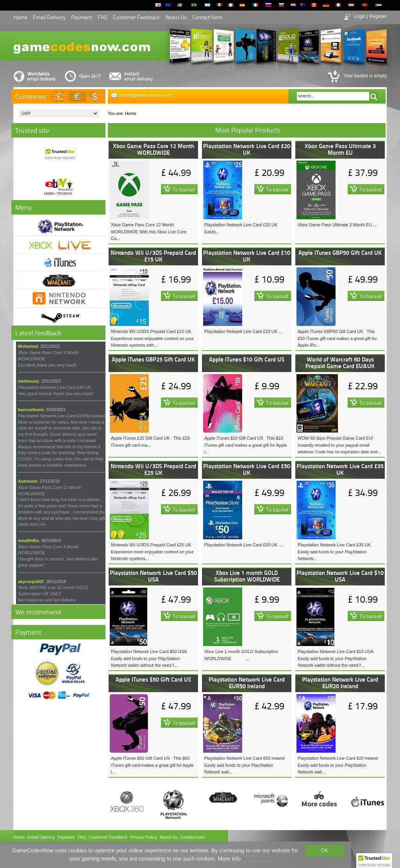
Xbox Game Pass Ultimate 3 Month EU (340, 149)
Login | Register (370, 16)
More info (229, 859)
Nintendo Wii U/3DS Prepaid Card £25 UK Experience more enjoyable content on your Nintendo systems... (152, 552)
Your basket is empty (364, 76)
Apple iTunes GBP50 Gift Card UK (340, 252)
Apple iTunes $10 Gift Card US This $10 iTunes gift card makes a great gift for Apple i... (246, 445)
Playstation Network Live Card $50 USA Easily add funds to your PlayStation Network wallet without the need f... (150, 658)
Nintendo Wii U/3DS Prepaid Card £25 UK (153, 469)
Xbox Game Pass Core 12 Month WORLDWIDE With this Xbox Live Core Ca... (149, 232)
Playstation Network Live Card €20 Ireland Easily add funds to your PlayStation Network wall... (339, 765)
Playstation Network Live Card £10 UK (247, 256)
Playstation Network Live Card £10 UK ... (243, 331)
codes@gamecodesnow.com (146, 95)
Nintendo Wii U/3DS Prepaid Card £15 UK (153, 256)
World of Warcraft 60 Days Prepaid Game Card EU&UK (340, 362)
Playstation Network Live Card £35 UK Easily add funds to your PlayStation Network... (334, 552)
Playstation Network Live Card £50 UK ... (244, 545)
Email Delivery (49, 17)
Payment (82, 17)
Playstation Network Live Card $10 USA (340, 576)
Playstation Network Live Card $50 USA (153, 576)
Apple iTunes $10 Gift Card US (247, 359)
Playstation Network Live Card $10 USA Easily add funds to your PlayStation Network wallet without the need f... (337, 658)
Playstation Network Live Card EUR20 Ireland (340, 683)
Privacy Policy (143, 837)
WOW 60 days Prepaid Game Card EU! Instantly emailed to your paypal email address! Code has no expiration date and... (339, 445)
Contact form (207, 17)
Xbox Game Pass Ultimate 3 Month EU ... (337, 225)
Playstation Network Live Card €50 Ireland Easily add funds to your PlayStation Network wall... (246, 765)
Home (20, 17)
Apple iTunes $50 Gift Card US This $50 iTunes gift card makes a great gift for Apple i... (152, 765)
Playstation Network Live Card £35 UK (340, 469)
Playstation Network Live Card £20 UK (247, 149)
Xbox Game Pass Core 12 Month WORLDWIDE (154, 149)
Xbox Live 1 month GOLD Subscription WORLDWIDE (247, 576)
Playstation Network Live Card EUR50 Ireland (247, 683)
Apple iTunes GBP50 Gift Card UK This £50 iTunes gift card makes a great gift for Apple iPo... (337, 338)
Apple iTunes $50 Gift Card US (153, 679)
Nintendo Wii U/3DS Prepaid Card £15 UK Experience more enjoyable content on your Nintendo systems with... (152, 338)
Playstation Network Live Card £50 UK (247, 469)
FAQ (103, 17)
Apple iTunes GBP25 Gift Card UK (153, 359)
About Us (176, 17)
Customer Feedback (136, 17)
